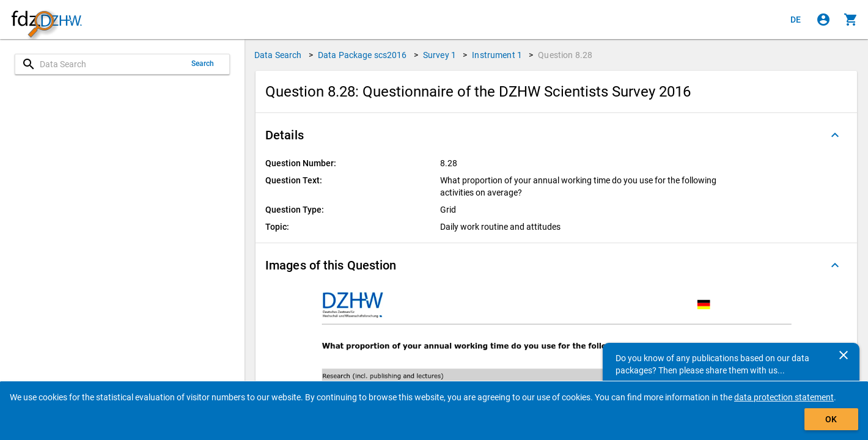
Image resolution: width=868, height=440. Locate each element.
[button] (556, 135)
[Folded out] (835, 135)
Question (565, 55)
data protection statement (784, 397)
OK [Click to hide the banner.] (831, 419)
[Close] (844, 355)
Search (203, 64)
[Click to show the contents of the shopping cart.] (851, 20)
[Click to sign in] (823, 20)
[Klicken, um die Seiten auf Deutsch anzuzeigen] (796, 20)
